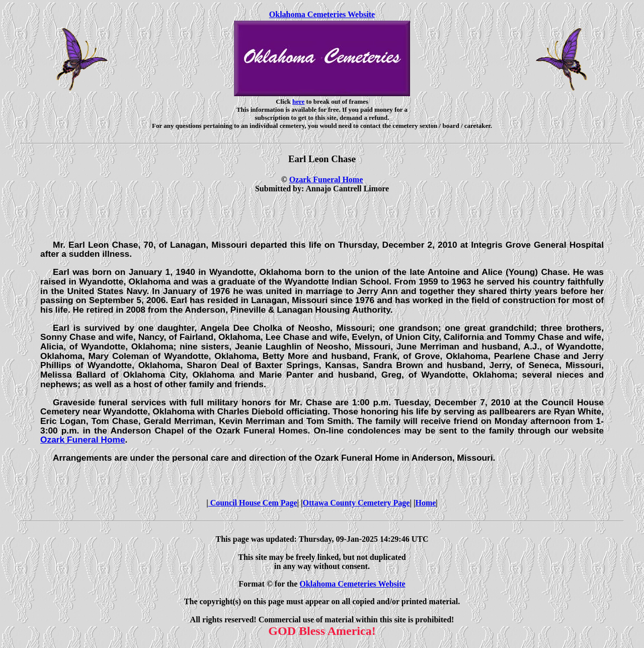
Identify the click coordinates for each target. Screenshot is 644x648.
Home (425, 503)
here (298, 101)
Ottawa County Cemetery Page (356, 503)
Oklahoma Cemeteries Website (322, 14)
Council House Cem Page (253, 503)
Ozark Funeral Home (326, 179)
